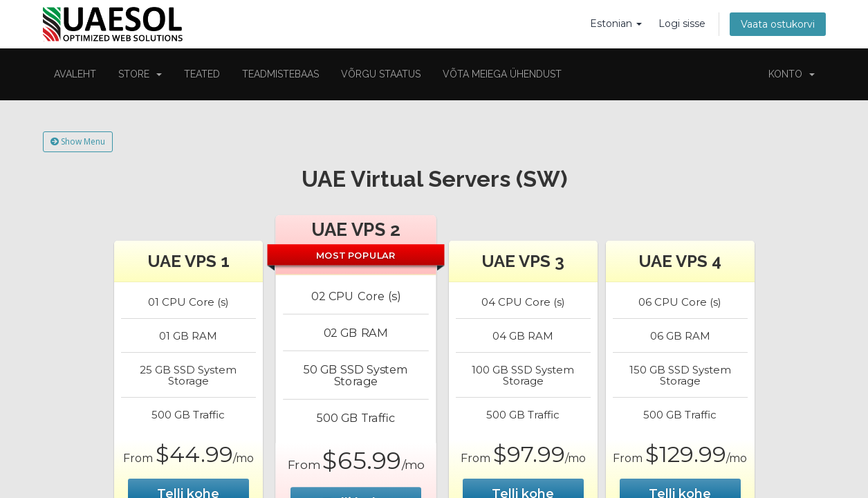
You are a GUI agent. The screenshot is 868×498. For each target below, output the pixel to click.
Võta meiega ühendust (502, 74)
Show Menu (78, 141)
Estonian (616, 24)
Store (140, 74)
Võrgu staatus (381, 74)
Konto (792, 74)
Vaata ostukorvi (778, 24)
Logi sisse (682, 24)
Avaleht (75, 74)
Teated (202, 74)
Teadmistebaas (280, 74)
